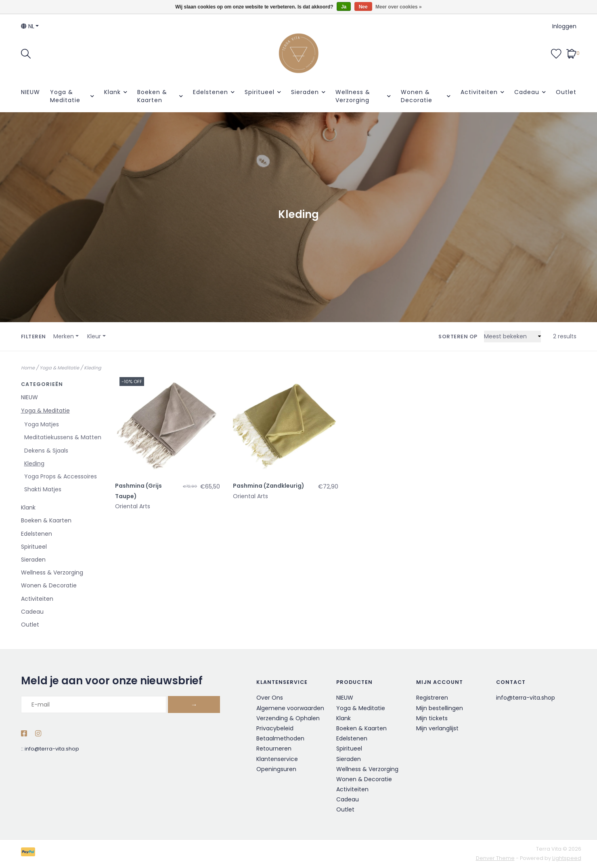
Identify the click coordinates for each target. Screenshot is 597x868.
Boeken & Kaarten (152, 96)
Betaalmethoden (280, 738)
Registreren (432, 698)
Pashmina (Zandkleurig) (269, 486)
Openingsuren (276, 769)
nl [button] (28, 26)
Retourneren (274, 748)
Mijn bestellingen (440, 708)
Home (28, 368)
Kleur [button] (94, 336)
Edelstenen (211, 92)
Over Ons (270, 698)
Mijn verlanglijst (437, 728)
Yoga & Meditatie (65, 96)
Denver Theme (495, 858)
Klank (112, 92)
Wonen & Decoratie (417, 96)
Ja (344, 7)
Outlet (566, 92)
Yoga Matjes (42, 424)
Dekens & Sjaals (46, 451)
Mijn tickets (432, 718)
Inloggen (564, 26)
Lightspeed (567, 858)
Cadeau (527, 92)
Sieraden (305, 92)
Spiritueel (260, 92)
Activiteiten (479, 92)
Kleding (93, 368)
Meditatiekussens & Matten (63, 437)
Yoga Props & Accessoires (61, 476)
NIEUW (30, 92)
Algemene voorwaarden (290, 708)
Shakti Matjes (43, 489)
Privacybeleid (275, 728)
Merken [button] (64, 336)
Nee (363, 7)
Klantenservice (277, 759)
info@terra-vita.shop (52, 749)
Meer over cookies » (399, 7)
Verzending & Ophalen (288, 718)
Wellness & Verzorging (353, 96)
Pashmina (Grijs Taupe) (138, 491)
